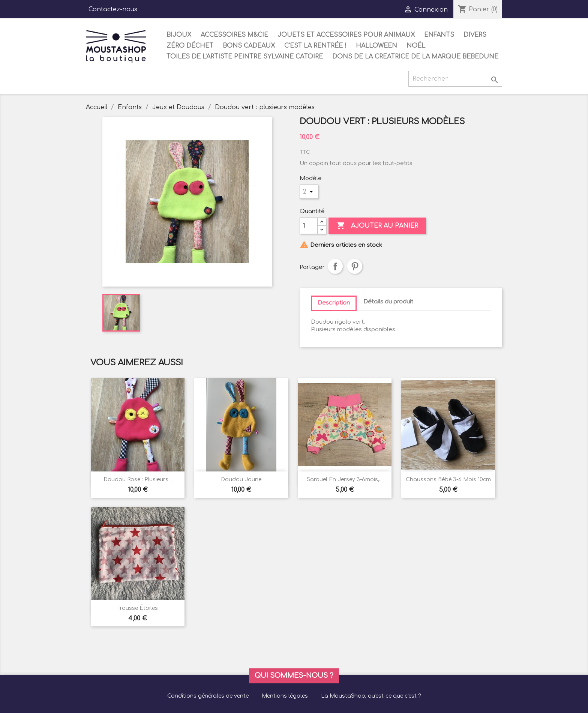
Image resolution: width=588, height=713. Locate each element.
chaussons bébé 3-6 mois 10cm (448, 480)
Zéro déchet (190, 46)
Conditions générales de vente (208, 696)
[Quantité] (309, 226)
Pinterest (355, 266)
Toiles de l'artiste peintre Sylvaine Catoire (245, 57)
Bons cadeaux (249, 46)
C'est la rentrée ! (315, 46)
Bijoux (179, 35)
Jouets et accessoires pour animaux (346, 35)
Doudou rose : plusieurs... (138, 480)
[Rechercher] (455, 79)
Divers (475, 35)
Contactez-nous (113, 9)
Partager (335, 266)
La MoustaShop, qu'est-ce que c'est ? (371, 696)
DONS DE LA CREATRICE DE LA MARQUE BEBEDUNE (415, 57)
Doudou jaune (241, 480)
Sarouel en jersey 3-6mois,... (345, 480)
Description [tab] (334, 303)
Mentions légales (285, 696)
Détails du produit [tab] (388, 302)
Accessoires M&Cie (234, 35)
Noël (416, 46)
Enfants (439, 35)
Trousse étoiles (138, 608)
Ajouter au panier (377, 226)
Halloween (376, 46)
